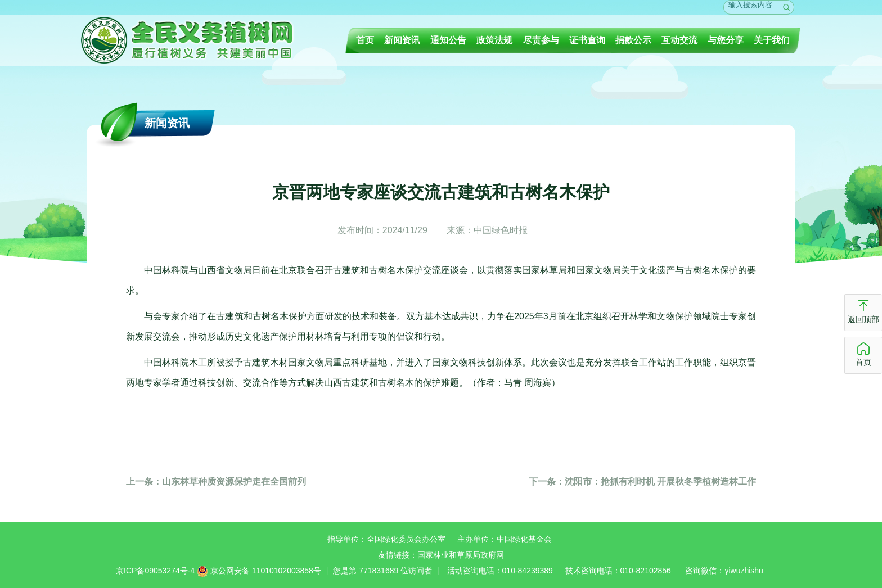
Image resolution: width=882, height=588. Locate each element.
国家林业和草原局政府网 (461, 555)
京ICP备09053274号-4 (155, 571)
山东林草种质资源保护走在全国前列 (216, 481)
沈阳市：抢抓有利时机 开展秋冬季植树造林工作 (642, 481)
